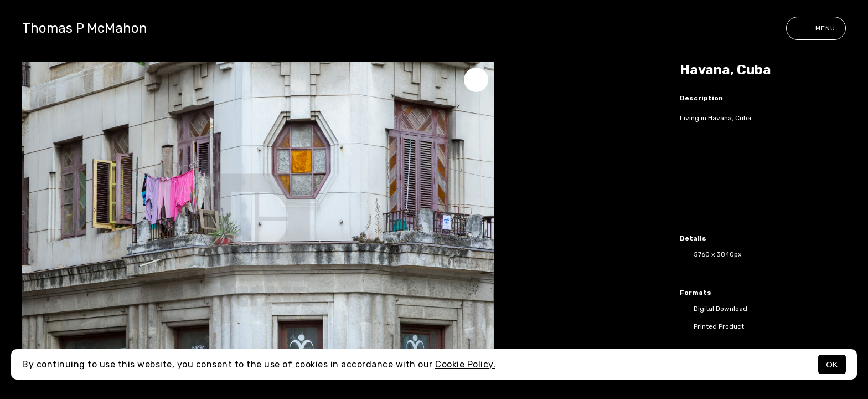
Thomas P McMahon (85, 28)
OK (832, 364)
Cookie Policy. (465, 364)
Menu (816, 28)
